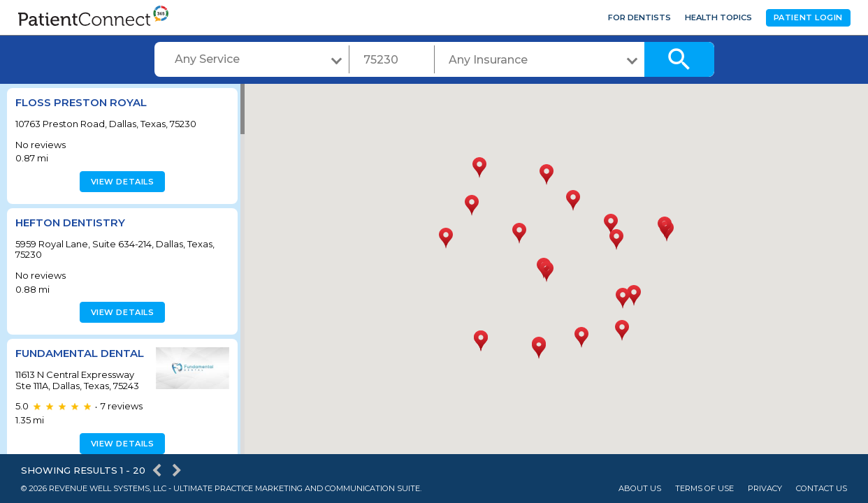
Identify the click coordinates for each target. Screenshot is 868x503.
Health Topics (718, 17)
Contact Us (822, 489)
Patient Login (808, 17)
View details (121, 182)
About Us (640, 489)
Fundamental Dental (57, 359)
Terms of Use (704, 489)
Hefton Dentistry (70, 223)
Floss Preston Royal (81, 102)
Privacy (765, 489)
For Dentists (639, 17)
